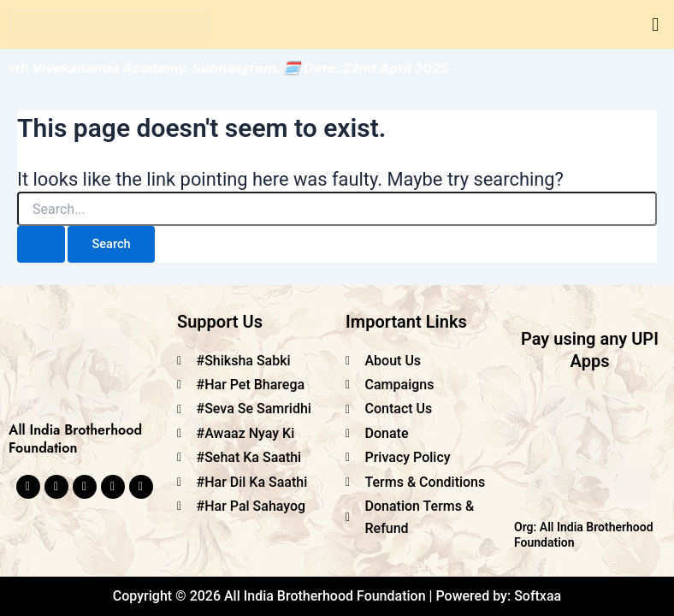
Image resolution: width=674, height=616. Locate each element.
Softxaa (538, 596)
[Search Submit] (41, 244)
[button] (656, 24)
